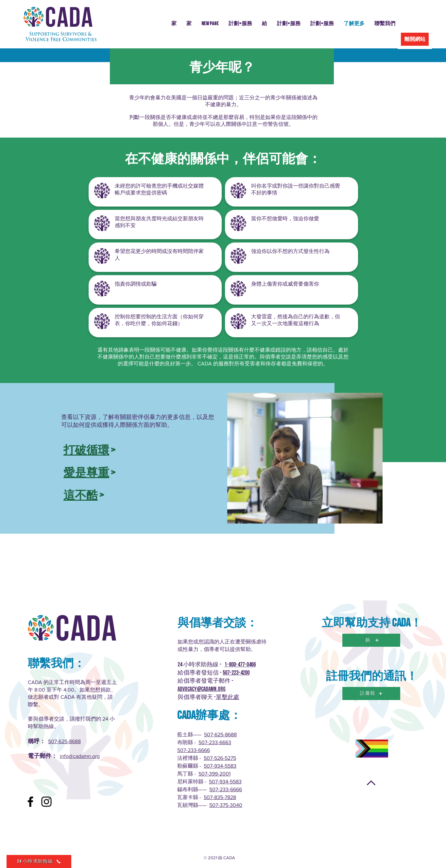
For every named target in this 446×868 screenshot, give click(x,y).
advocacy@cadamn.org (202, 689)
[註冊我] (371, 693)
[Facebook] (30, 802)
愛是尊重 (86, 473)
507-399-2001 (214, 774)
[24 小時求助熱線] (39, 861)
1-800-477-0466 (240, 665)
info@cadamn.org (80, 756)
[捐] (371, 640)
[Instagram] (46, 802)
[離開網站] (415, 39)
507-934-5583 (220, 766)
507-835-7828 (220, 797)
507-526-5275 (220, 758)
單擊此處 (228, 697)
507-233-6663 (215, 742)
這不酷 (81, 496)
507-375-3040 (226, 805)
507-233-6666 (194, 750)
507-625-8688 (64, 741)
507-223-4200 (236, 673)
